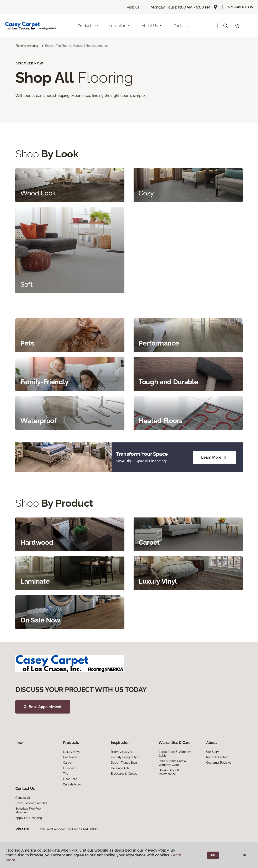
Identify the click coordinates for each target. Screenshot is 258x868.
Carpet (68, 763)
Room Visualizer (122, 752)
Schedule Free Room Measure (29, 810)
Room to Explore (217, 757)
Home (19, 743)
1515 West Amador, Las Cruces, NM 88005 (69, 829)
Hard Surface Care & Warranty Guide (172, 763)
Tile (65, 774)
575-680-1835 (241, 7)
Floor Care (70, 779)
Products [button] (88, 26)
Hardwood (70, 757)
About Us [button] (152, 26)
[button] (226, 26)
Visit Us (133, 7)
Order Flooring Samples (31, 803)
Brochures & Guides (124, 774)
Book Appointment (43, 707)
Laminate (69, 768)
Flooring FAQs (120, 768)
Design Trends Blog (124, 763)
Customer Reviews (219, 763)
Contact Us (183, 26)
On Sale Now (72, 784)
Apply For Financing (29, 818)
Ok (213, 855)
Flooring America (27, 46)
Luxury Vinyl (71, 752)
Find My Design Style (125, 757)
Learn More (214, 457)
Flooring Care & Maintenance (169, 772)
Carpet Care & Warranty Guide (175, 754)
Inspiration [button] (120, 26)
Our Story (213, 752)
